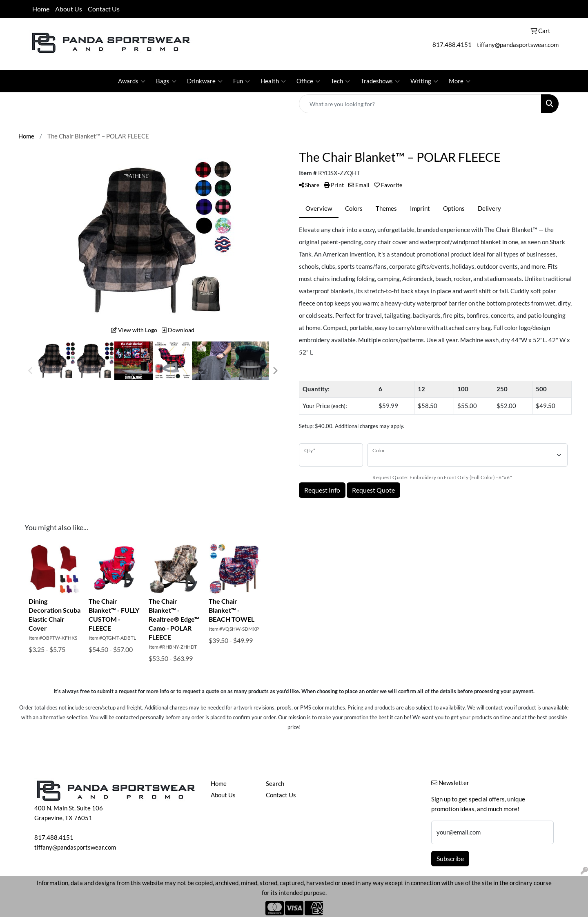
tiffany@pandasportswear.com (518, 45)
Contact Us (104, 9)
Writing (424, 81)
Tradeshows (380, 81)
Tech (340, 81)
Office (308, 81)
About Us (69, 9)
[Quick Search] (420, 104)
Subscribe (450, 858)
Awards (132, 81)
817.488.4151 (452, 45)
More (460, 81)
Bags (166, 81)
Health (273, 81)
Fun (242, 81)
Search (275, 784)
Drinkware (205, 81)
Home (41, 9)
